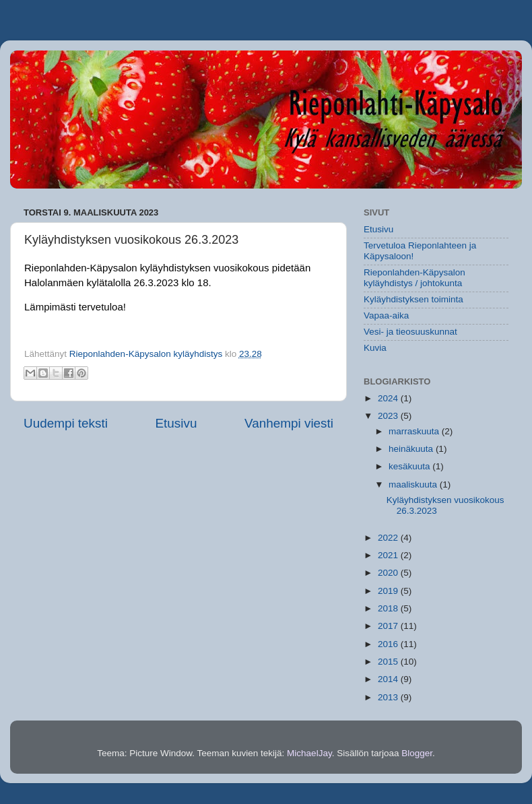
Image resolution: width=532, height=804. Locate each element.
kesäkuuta (410, 466)
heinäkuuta (412, 449)
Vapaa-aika (386, 315)
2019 (389, 591)
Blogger (417, 753)
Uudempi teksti (66, 423)
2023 (389, 416)
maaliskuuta (414, 484)
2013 (389, 697)
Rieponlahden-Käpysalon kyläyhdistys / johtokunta (414, 278)
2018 (389, 608)
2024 (389, 398)
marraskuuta (415, 431)
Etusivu (176, 423)
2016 (389, 644)
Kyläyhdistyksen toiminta (413, 299)
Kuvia (375, 348)
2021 (389, 555)
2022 (389, 538)
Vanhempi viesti (289, 423)
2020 (389, 573)
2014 (389, 679)
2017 (389, 626)
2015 (389, 662)
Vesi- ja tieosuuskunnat (410, 332)
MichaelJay (309, 753)
